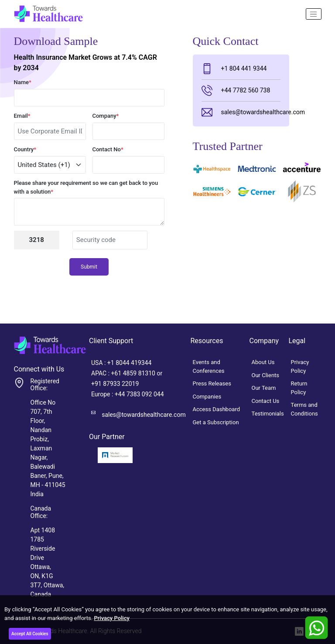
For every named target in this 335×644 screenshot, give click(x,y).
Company (106, 116)
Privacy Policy (111, 618)
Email (22, 116)
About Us (263, 362)
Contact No (108, 149)
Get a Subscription (216, 422)
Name (23, 82)
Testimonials (268, 414)
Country (25, 149)
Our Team (264, 388)
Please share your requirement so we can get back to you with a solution (86, 187)
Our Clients (266, 375)
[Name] (314, 14)
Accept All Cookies (30, 634)
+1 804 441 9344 (234, 69)
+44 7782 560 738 (236, 90)
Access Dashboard (217, 409)
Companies (207, 397)
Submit (89, 267)
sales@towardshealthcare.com (241, 112)
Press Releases (212, 383)
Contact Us (266, 401)
